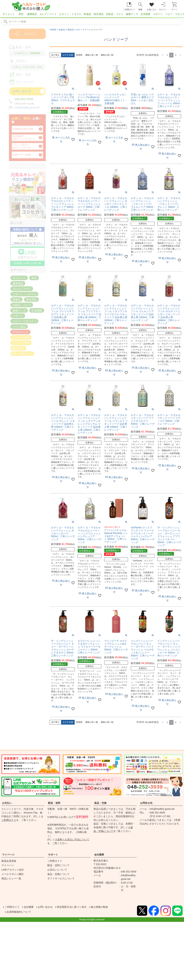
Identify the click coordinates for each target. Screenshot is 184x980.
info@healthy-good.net (27, 108)
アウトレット (20, 332)
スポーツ (158, 14)
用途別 (70, 30)
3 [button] (176, 55)
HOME (53, 30)
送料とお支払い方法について (73, 839)
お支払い (7, 803)
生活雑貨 (145, 14)
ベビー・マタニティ (24, 321)
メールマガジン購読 (13, 874)
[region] (92, 15)
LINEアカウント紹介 (13, 870)
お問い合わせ (49, 907)
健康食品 (32, 14)
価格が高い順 (107, 55)
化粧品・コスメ (115, 14)
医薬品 (88, 14)
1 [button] (167, 55)
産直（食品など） (22, 354)
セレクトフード (48, 14)
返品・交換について (58, 874)
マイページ (8, 855)
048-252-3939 (24, 99)
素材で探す (18, 348)
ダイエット (9, 14)
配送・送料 (54, 803)
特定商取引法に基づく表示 (79, 907)
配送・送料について (58, 865)
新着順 (79, 55)
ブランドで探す (21, 343)
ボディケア (81, 30)
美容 (21, 14)
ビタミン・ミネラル (70, 14)
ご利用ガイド (9, 820)
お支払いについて (57, 870)
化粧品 (62, 30)
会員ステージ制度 (22, 155)
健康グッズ (132, 14)
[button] (163, 55)
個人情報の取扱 (110, 907)
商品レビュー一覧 (11, 878)
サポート (53, 855)
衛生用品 (99, 14)
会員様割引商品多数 (23, 129)
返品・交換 (100, 803)
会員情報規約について (21, 911)
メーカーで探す (21, 337)
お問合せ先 (146, 803)
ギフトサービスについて (61, 878)
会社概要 (99, 855)
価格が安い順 (92, 55)
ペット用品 (19, 327)
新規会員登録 (9, 861)
